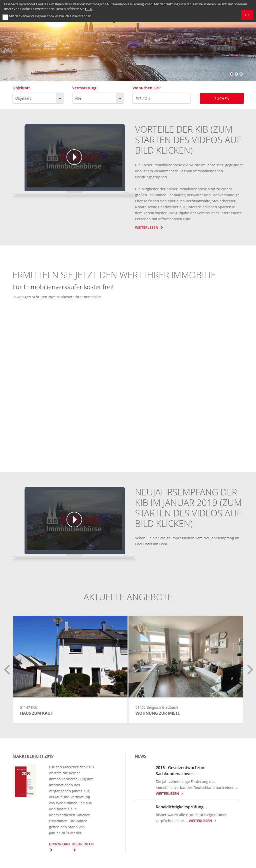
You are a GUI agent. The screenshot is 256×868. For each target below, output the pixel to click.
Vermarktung (84, 88)
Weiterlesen (150, 227)
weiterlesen (170, 793)
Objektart (21, 88)
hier (89, 9)
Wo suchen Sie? (146, 88)
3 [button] (241, 74)
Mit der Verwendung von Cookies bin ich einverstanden (50, 16)
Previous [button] (6, 667)
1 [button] (232, 74)
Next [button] (250, 667)
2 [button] (237, 74)
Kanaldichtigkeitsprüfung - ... (183, 807)
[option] (128, 41)
